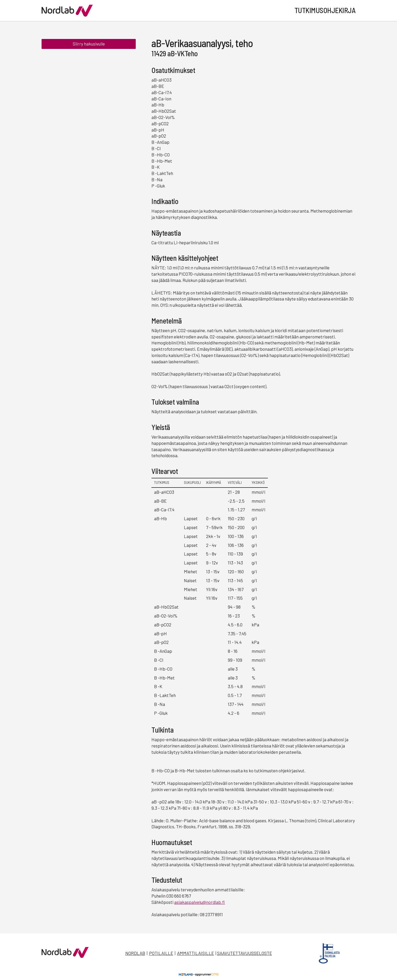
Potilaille (161, 953)
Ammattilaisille (195, 953)
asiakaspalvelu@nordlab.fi (200, 902)
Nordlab (135, 953)
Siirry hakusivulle (89, 44)
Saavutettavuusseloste (245, 953)
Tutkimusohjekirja (325, 10)
